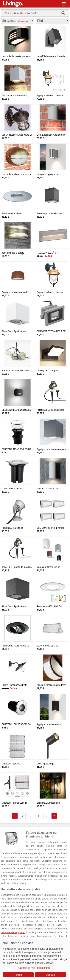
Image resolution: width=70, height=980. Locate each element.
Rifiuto (18, 975)
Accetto (50, 975)
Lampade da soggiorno (13, 932)
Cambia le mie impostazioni (34, 968)
